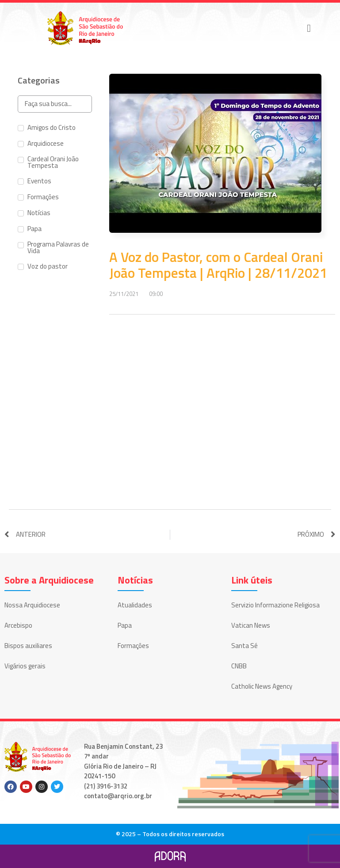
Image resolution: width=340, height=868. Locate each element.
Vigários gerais (25, 666)
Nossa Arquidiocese (32, 605)
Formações (133, 646)
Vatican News (251, 625)
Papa (125, 625)
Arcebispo (18, 625)
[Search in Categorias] (55, 104)
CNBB (239, 666)
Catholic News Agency (262, 686)
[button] (309, 28)
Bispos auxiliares (28, 646)
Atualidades (135, 605)
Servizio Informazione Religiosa (275, 605)
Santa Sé (244, 646)
